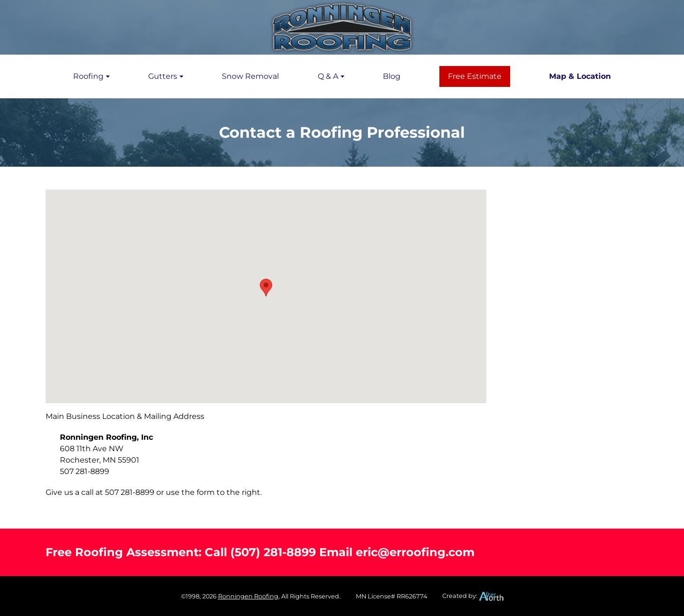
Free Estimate (475, 76)
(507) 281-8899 (273, 552)
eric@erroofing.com (415, 552)
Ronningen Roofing (248, 596)
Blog (392, 76)
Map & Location (580, 76)
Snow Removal (250, 76)
